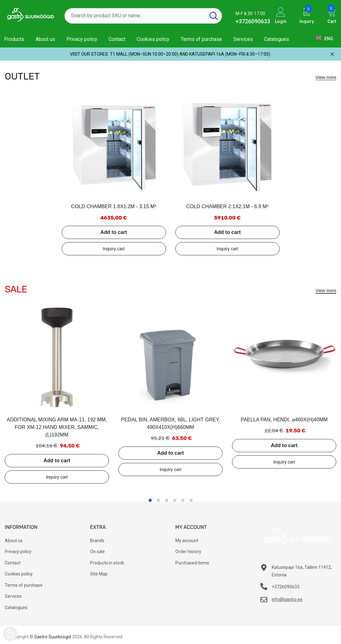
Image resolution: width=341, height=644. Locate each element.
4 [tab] (175, 500)
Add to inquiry (114, 249)
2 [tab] (158, 500)
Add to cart (114, 232)
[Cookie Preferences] (10, 634)
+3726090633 (253, 21)
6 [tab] (191, 500)
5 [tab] (183, 500)
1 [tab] (150, 500)
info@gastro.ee (287, 599)
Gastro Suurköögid (53, 637)
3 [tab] (167, 500)
